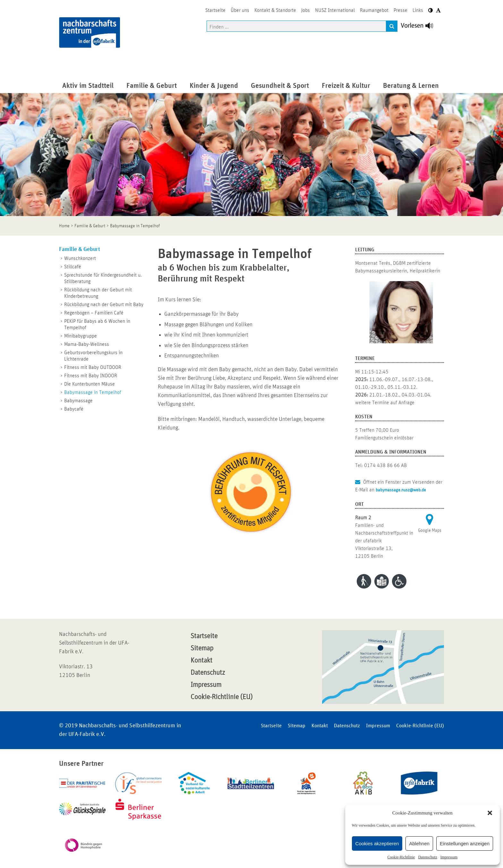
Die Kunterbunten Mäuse (90, 384)
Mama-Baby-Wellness (87, 344)
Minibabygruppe (81, 336)
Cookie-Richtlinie (401, 857)
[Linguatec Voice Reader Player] (421, 27)
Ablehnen (419, 843)
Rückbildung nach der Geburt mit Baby (104, 305)
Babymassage (78, 401)
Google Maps (430, 530)
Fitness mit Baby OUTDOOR (93, 367)
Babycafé (74, 409)
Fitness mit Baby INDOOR (91, 376)
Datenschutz (427, 857)
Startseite (204, 636)
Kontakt (201, 661)
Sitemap (202, 648)
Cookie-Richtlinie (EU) (222, 697)
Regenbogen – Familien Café (94, 313)
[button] (490, 813)
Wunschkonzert (80, 258)
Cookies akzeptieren (377, 843)
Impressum (449, 857)
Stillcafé (73, 267)
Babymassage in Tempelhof (93, 392)
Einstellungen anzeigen (465, 843)
